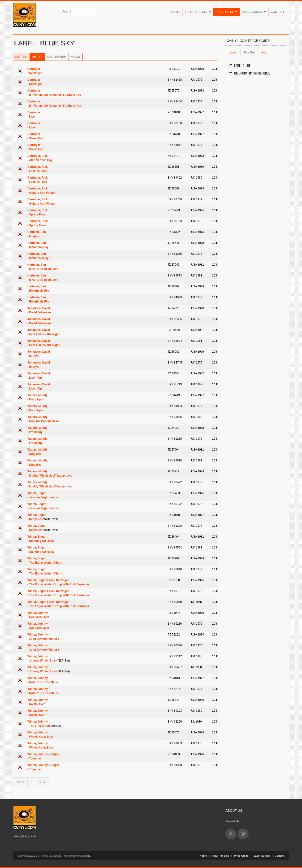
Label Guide (240, 65)
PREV (20, 782)
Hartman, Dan (37, 232)
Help (264, 53)
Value (76, 57)
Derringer (34, 69)
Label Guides (254, 12)
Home (176, 12)
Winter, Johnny (38, 613)
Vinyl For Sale (198, 12)
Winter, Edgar (37, 493)
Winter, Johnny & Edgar (43, 754)
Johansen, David (39, 308)
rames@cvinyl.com (25, 836)
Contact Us (232, 821)
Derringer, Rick (37, 156)
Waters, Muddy (37, 395)
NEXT (43, 782)
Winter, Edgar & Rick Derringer (48, 580)
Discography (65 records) (250, 73)
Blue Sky (249, 53)
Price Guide (226, 12)
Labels (233, 53)
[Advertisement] (257, 152)
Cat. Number (56, 57)
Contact (278, 12)
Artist (37, 57)
